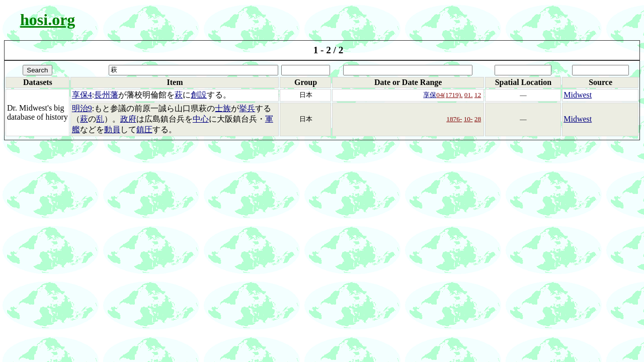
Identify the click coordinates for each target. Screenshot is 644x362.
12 (478, 95)
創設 (199, 95)
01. (469, 95)
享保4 (82, 95)
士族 (223, 108)
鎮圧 (144, 129)
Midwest (578, 95)
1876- (454, 119)
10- (468, 119)
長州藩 (106, 95)
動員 (112, 129)
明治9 (82, 108)
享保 (430, 95)
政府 (128, 119)
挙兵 (247, 108)
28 (478, 119)
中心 (201, 119)
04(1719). (449, 95)
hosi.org (48, 20)
